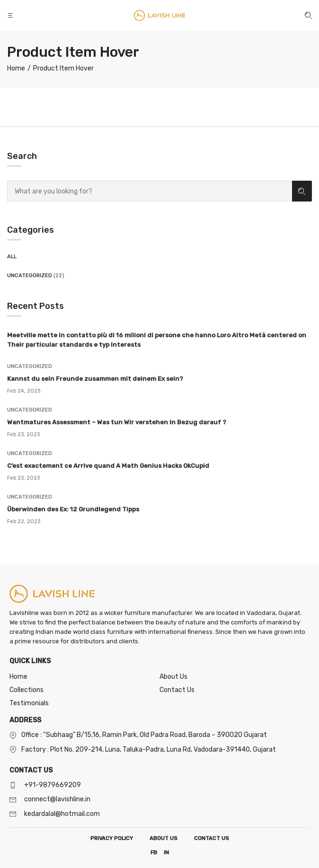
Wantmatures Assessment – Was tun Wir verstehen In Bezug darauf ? (117, 422)
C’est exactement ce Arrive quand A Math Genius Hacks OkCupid (108, 466)
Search (302, 191)
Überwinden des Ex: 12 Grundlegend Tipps (73, 509)
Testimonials (29, 703)
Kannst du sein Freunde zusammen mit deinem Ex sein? (95, 379)
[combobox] (150, 191)
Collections (27, 690)
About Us (173, 677)
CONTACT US (212, 838)
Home (18, 677)
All (12, 257)
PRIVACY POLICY (112, 838)
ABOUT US (164, 838)
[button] (11, 15)
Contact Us (177, 690)
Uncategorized (30, 276)
